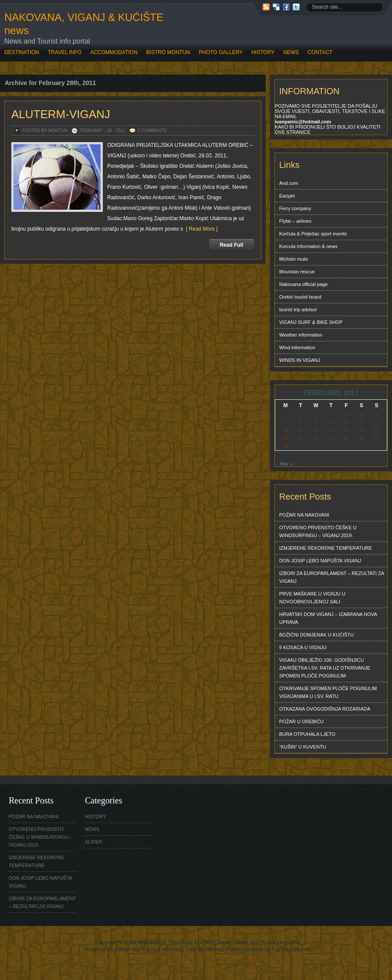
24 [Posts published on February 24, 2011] (331, 438)
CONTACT (320, 52)
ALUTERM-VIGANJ (61, 114)
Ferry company (295, 208)
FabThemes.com (291, 949)
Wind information (297, 347)
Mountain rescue (297, 272)
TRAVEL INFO (65, 52)
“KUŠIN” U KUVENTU (303, 747)
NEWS (291, 52)
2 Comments (152, 131)
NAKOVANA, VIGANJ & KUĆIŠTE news (84, 24)
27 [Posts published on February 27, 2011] (376, 438)
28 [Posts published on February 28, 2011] (285, 446)
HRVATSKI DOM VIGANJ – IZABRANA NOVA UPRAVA (328, 618)
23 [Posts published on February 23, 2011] (316, 438)
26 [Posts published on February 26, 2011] (362, 438)
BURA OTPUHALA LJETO (307, 734)
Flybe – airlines (295, 221)
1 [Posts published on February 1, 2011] (301, 415)
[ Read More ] (200, 229)
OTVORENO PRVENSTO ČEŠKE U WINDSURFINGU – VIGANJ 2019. (318, 531)
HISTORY (263, 52)
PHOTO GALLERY (221, 52)
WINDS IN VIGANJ (300, 360)
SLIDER (94, 842)
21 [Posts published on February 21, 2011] (285, 438)
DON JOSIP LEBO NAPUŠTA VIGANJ (320, 561)
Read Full (231, 245)
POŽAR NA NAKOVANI (304, 515)
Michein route (294, 259)
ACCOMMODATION (114, 52)
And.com (289, 183)
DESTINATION (22, 52)
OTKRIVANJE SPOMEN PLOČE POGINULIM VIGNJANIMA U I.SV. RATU (328, 692)
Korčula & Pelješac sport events (313, 234)
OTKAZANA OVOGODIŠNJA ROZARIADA (325, 709)
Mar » (286, 464)
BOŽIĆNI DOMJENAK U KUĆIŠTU (316, 635)
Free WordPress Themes (215, 949)
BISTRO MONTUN (168, 52)
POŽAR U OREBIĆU (301, 721)
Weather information (301, 335)
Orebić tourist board (300, 297)
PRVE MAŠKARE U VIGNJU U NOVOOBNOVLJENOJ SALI (312, 598)
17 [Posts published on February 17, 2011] (331, 430)
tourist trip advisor (298, 310)
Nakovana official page (303, 284)
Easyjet (287, 196)
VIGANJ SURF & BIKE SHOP (311, 322)
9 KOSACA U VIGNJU (303, 647)
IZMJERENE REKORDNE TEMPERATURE (326, 548)
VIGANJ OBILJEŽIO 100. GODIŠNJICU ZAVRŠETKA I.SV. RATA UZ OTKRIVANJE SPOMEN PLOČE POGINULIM (325, 668)
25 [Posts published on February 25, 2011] (346, 438)
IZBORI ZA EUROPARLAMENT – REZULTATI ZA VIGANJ (332, 577)
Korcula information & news (308, 246)
